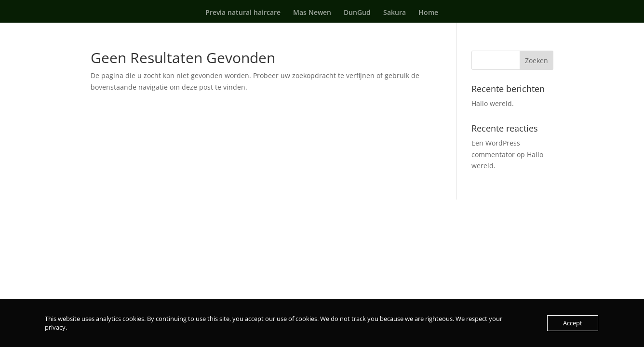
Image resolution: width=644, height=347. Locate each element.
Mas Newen (312, 13)
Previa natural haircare (243, 13)
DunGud (357, 13)
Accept (573, 323)
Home (428, 13)
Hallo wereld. (493, 103)
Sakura (395, 13)
